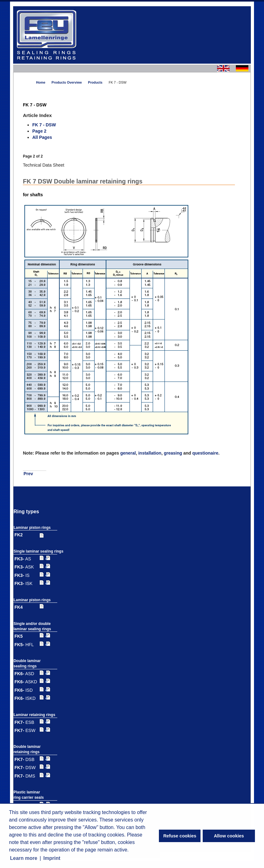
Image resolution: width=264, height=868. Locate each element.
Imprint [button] (52, 858)
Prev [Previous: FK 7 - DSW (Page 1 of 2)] (28, 474)
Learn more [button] (24, 858)
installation (150, 453)
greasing (173, 453)
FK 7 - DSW (44, 125)
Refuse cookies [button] (180, 836)
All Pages (42, 137)
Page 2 (39, 131)
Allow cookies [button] (229, 836)
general (128, 453)
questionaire (205, 453)
